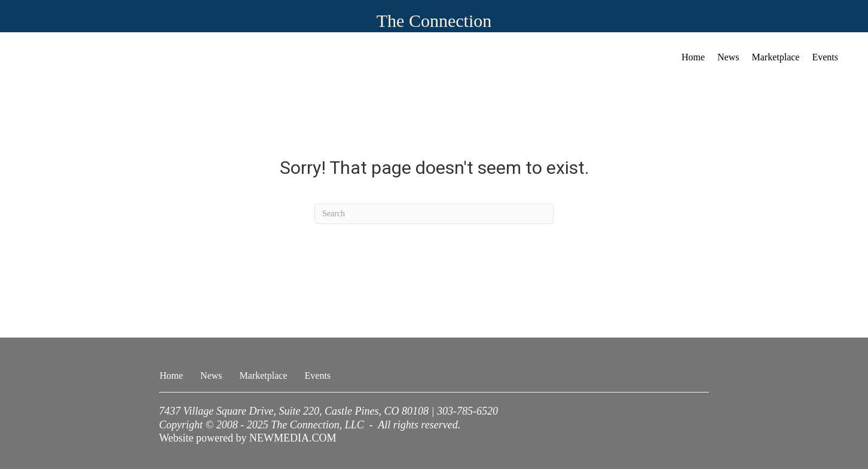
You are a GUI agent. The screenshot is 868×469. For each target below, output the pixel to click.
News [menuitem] (728, 57)
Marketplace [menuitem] (776, 57)
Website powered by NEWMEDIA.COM (248, 438)
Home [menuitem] (693, 57)
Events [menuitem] (825, 57)
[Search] (434, 214)
